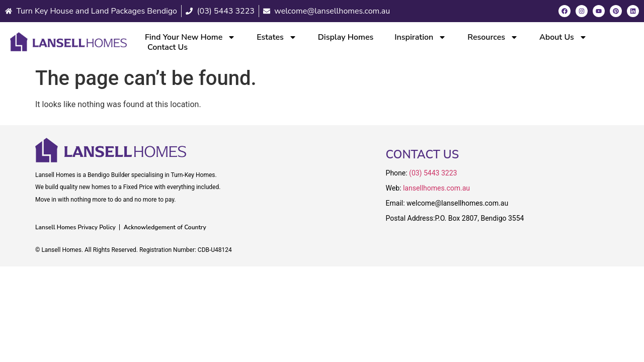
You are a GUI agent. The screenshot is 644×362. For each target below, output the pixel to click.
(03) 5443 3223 (433, 173)
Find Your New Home (190, 37)
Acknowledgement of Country (165, 227)
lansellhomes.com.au (436, 188)
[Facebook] (565, 11)
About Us (563, 37)
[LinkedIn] (633, 11)
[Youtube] (599, 11)
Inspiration (420, 37)
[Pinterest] (616, 11)
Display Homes (346, 37)
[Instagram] (582, 11)
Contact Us (168, 47)
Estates (277, 37)
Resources (493, 37)
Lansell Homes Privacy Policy (75, 227)
